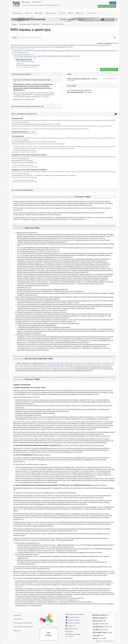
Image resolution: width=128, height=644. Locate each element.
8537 (24, 284)
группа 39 (21, 255)
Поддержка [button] (51, 13)
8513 (36, 276)
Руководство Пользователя (75, 614)
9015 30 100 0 (65, 363)
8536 (83, 282)
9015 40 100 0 (74, 363)
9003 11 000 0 (22, 99)
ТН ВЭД (62, 13)
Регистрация (92, 13)
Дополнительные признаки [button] (21, 74)
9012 (35, 424)
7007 (38, 251)
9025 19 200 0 (46, 365)
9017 (57, 436)
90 (12, 120)
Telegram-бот (71, 626)
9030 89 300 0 (28, 367)
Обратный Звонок (107, 6)
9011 (103, 422)
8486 (87, 272)
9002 (91, 400)
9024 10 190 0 (19, 365)
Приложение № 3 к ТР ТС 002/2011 (23, 161)
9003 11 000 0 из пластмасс (26, 62)
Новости (29, 13)
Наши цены (17, 631)
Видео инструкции (72, 617)
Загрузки (69, 631)
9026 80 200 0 (91, 365)
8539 (67, 284)
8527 (17, 573)
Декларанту (18, 13)
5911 (112, 236)
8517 (109, 572)
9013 (41, 308)
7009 (63, 248)
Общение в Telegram (73, 623)
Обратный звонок (72, 629)
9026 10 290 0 (73, 365)
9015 (41, 427)
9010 (37, 308)
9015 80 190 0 (92, 363)
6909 (19, 246)
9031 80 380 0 (55, 367)
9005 (31, 314)
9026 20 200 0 (82, 365)
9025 (108, 436)
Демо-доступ (18, 619)
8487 (24, 303)
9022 (77, 427)
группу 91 (70, 475)
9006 (110, 475)
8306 (48, 250)
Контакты (26, 2)
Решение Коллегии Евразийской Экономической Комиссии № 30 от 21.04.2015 (36, 124)
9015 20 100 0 (56, 363)
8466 (109, 265)
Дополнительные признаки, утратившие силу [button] (28, 106)
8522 (43, 278)
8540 (41, 369)
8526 (106, 280)
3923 (24, 295)
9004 (85, 201)
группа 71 (55, 250)
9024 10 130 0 (110, 363)
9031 (46, 308)
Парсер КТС (37, 2)
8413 (57, 259)
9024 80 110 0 (28, 365)
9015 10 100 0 (47, 363)
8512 (92, 274)
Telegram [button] (39, 13)
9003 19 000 (31, 99)
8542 (50, 369)
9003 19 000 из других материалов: (29, 65)
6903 (47, 244)
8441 (93, 263)
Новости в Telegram (73, 620)
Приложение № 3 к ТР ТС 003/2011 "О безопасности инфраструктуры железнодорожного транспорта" (44, 175)
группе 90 (66, 575)
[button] (64, 114)
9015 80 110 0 (83, 363)
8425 (41, 263)
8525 (106, 278)
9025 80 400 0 (55, 365)
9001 (86, 400)
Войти (113, 3)
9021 (71, 257)
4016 (36, 236)
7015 (52, 251)
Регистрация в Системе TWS (23, 623)
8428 (45, 263)
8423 (77, 261)
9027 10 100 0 (100, 365)
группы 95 (28, 288)
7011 (45, 251)
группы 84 (93, 301)
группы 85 (18, 473)
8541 (45, 369)
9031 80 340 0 (46, 367)
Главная (14, 24)
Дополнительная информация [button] (22, 190)
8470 (36, 270)
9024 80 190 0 (37, 365)
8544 (102, 284)
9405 (47, 286)
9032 (31, 335)
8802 (82, 598)
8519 (110, 276)
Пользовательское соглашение (23, 627)
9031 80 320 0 (37, 367)
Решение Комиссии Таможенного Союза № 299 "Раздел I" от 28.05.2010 (34, 142)
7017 (58, 251)
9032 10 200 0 (65, 367)
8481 (70, 270)
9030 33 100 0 (19, 367)
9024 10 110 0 (101, 363)
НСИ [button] (71, 13)
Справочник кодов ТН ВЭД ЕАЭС (29, 24)
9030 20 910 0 (109, 365)
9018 (85, 219)
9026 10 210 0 (64, 365)
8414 (29, 471)
